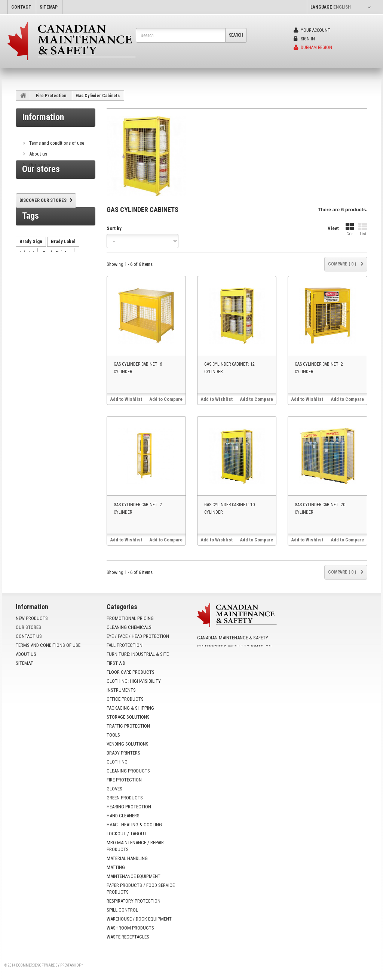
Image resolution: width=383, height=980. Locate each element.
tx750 (45, 305)
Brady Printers (123, 753)
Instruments (121, 690)
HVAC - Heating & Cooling (134, 825)
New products (32, 618)
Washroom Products (130, 928)
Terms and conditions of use (56, 140)
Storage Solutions (128, 717)
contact (21, 7)
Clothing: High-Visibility (134, 681)
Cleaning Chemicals (129, 627)
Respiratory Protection (134, 901)
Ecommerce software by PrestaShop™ (50, 965)
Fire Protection (51, 96)
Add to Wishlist (126, 399)
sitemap (49, 7)
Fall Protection (125, 645)
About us (38, 151)
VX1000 (27, 317)
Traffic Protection (128, 726)
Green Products (125, 798)
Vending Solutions (128, 744)
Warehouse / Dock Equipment (139, 919)
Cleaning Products (128, 771)
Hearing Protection (129, 807)
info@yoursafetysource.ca (243, 671)
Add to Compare (166, 399)
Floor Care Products (131, 672)
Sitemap (24, 663)
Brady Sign (31, 272)
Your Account (312, 30)
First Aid (116, 663)
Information (43, 117)
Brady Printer (57, 283)
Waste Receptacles (128, 937)
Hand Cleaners (123, 816)
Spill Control (122, 910)
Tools (113, 735)
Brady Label (63, 272)
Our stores (39, 162)
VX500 (66, 305)
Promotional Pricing (130, 618)
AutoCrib (74, 294)
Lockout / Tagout (127, 834)
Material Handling (127, 858)
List (363, 229)
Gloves (114, 789)
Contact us (29, 636)
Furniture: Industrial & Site (138, 654)
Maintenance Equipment (134, 876)
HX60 (25, 305)
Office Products (125, 699)
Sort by (114, 228)
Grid (350, 229)
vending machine (38, 294)
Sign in (304, 39)
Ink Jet (27, 283)
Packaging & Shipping (130, 708)
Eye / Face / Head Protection (138, 636)
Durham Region (313, 47)
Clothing (117, 762)
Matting (116, 867)
